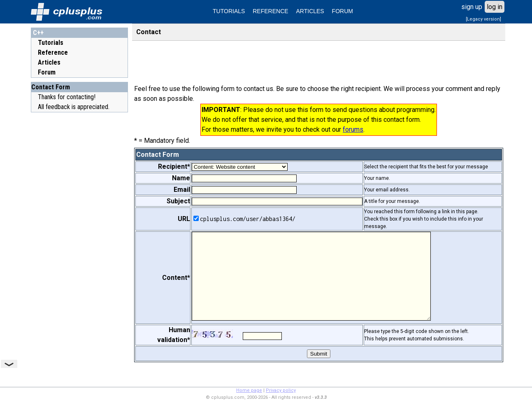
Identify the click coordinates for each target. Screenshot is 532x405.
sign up (472, 7)
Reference (53, 52)
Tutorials (51, 43)
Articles (49, 62)
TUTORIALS (229, 11)
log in (495, 7)
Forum (47, 72)
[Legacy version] (483, 19)
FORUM (343, 11)
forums (353, 129)
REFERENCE (270, 11)
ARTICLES (310, 11)
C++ (38, 33)
